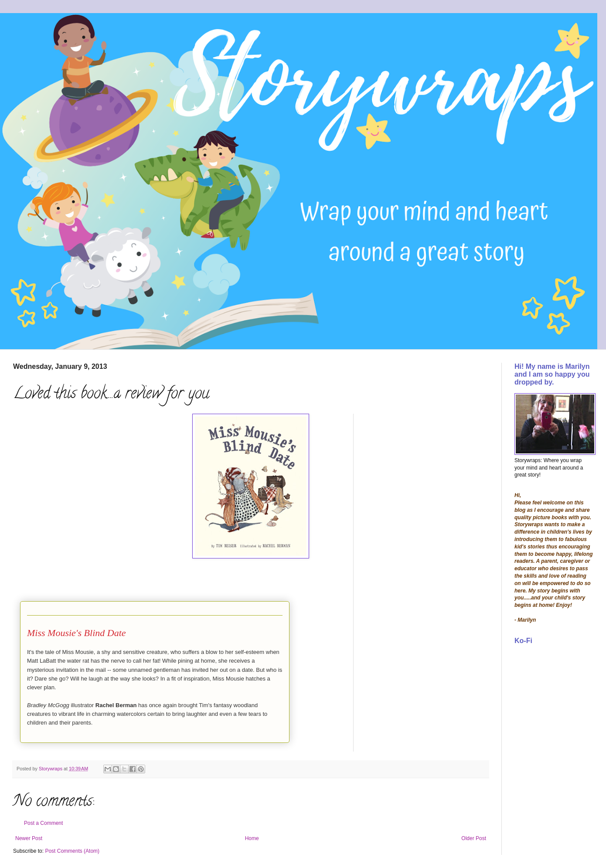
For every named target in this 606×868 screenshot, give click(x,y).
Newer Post (29, 838)
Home (252, 838)
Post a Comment (43, 823)
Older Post (474, 838)
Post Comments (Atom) (72, 851)
